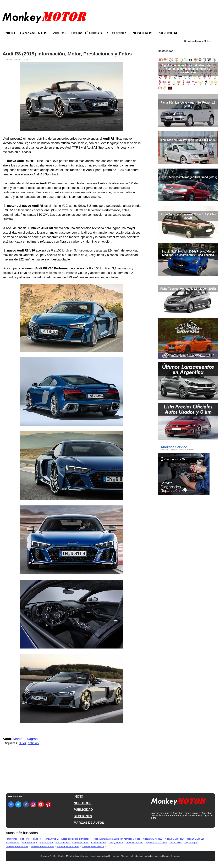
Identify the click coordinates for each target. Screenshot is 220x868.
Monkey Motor (65, 856)
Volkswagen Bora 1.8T (17, 846)
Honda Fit (36, 839)
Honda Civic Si (51, 839)
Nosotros (142, 33)
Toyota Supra (191, 843)
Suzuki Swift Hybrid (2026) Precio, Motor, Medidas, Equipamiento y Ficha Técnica (188, 253)
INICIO (78, 797)
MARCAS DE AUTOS (89, 823)
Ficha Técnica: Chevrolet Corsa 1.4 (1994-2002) (188, 216)
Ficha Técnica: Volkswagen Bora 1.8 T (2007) (188, 140)
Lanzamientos (34, 33)
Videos (59, 33)
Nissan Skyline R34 (175, 839)
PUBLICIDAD (83, 810)
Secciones (117, 33)
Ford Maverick (63, 843)
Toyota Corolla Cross (156, 843)
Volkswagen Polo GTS (93, 846)
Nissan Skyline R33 (153, 839)
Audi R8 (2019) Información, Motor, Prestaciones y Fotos (67, 54)
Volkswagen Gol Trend (68, 846)
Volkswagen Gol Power (42, 846)
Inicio (10, 33)
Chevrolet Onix (99, 843)
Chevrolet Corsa (80, 843)
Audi (23, 743)
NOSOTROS (83, 803)
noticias (33, 743)
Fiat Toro (24, 839)
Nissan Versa (12, 843)
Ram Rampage (29, 843)
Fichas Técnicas (86, 33)
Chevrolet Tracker (134, 843)
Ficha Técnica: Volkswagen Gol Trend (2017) (188, 177)
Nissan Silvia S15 (196, 839)
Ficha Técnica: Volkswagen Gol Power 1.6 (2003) (188, 104)
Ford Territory (46, 843)
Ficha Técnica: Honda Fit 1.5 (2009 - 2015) (188, 289)
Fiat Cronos (12, 839)
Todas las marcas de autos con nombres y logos (116, 839)
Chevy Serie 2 (116, 843)
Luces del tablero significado (75, 839)
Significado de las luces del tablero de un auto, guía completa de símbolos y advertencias (188, 69)
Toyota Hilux (176, 843)
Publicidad (168, 33)
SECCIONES (83, 816)
